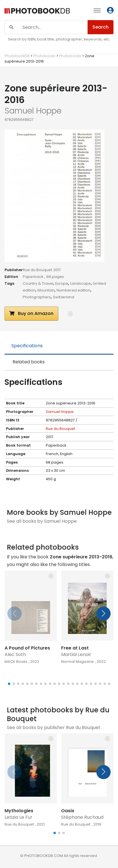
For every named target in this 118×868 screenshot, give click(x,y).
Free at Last (75, 648)
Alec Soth (15, 654)
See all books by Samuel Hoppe (42, 521)
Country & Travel (38, 283)
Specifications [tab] (27, 346)
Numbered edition (74, 290)
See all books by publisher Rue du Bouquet (54, 727)
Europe (62, 283)
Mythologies (19, 811)
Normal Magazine (77, 662)
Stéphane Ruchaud (82, 817)
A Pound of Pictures (27, 648)
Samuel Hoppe (60, 412)
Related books (29, 362)
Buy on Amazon (31, 313)
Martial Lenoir (76, 654)
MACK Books (16, 662)
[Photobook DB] (37, 11)
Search (101, 27)
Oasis (68, 811)
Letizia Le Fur (18, 817)
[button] (70, 314)
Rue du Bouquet (37, 270)
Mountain (46, 290)
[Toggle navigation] (97, 10)
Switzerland (64, 297)
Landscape (81, 283)
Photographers (37, 297)
